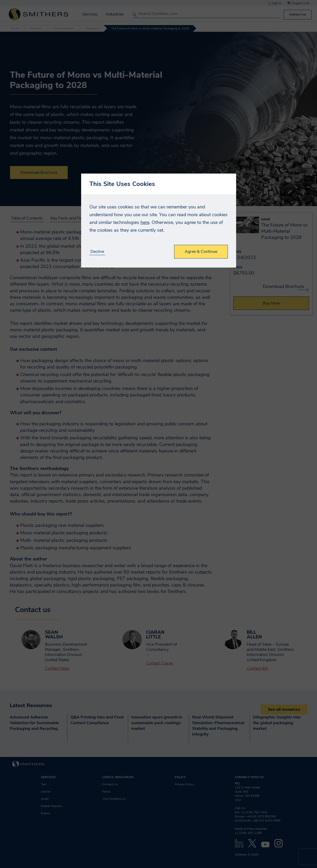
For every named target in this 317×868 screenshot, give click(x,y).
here (145, 222)
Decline (97, 252)
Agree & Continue (201, 252)
